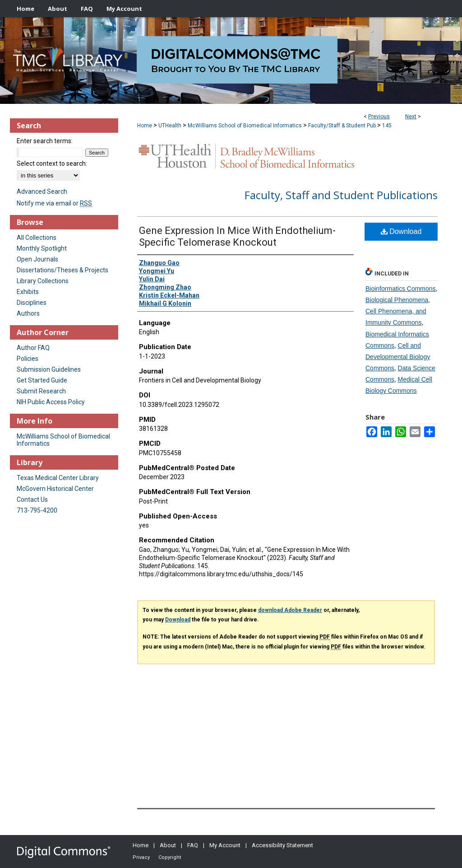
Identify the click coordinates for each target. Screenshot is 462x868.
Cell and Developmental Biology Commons (398, 357)
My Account (225, 845)
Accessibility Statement (282, 845)
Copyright (170, 857)
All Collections (37, 238)
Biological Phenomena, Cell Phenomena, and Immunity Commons (398, 311)
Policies (28, 359)
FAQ (193, 845)
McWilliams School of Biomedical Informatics (245, 126)
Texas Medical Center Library (58, 478)
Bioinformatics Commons (401, 289)
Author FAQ (33, 348)
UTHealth (170, 126)
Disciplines (32, 303)
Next (411, 117)
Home (145, 126)
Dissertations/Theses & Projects (62, 270)
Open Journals (37, 259)
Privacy (141, 857)
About (168, 845)
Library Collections (43, 281)
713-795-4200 (37, 510)
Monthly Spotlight (42, 248)
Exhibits (28, 292)
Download (401, 231)
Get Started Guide (42, 380)
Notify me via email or (54, 203)
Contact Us (32, 499)
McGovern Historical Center (55, 489)
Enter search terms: (45, 141)
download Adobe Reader (290, 610)
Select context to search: (52, 163)
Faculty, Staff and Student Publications (341, 195)
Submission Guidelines (49, 369)
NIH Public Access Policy (51, 402)
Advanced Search (42, 191)
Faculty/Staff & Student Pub (342, 126)
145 (387, 126)
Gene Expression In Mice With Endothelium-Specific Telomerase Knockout (237, 236)
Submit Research (41, 391)
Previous (379, 117)
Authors (28, 313)
